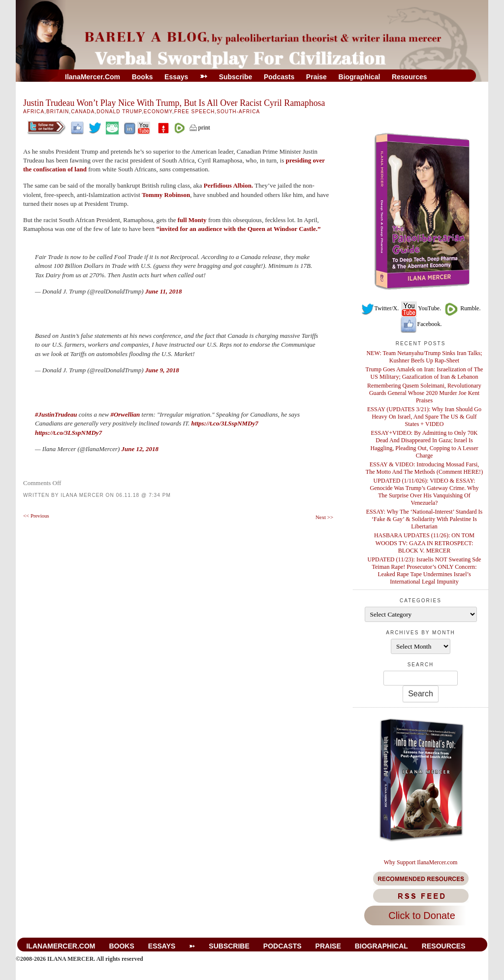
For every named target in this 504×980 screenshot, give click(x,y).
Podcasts (279, 77)
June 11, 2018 (164, 291)
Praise (316, 77)
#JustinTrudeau (56, 414)
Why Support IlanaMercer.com (421, 862)
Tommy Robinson (166, 195)
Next (324, 517)
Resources (409, 77)
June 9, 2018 (162, 370)
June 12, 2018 (140, 449)
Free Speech (195, 112)
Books (142, 77)
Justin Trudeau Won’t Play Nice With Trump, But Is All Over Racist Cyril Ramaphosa (174, 103)
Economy (158, 112)
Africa (34, 112)
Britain (58, 112)
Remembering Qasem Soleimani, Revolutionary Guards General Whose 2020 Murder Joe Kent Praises (424, 393)
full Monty (192, 220)
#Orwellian (125, 414)
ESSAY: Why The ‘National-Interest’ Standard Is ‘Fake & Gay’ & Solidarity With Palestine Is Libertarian (425, 519)
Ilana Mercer (82, 495)
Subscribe (236, 77)
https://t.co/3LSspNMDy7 (225, 423)
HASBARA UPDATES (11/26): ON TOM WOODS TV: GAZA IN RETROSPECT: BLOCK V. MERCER (424, 543)
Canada (83, 112)
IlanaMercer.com (93, 77)
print (199, 127)
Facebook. (421, 324)
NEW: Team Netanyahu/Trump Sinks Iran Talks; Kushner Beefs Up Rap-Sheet (424, 357)
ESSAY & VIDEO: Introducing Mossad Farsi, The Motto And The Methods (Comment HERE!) (424, 468)
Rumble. (461, 308)
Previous (36, 516)
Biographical (360, 77)
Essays (176, 77)
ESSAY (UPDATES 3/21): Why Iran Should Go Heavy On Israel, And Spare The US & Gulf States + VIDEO (424, 417)
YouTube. (421, 308)
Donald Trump (119, 112)
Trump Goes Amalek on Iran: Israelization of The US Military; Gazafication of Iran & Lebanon (425, 373)
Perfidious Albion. (228, 185)
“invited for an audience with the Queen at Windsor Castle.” (238, 229)
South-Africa (238, 112)
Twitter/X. (380, 308)
